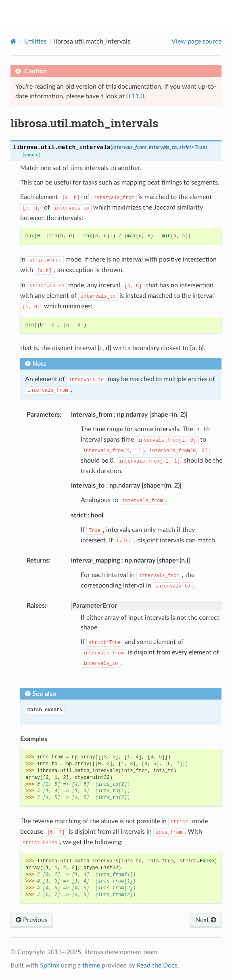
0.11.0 (135, 96)
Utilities (35, 42)
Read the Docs (157, 965)
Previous (32, 920)
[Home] (14, 41)
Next (206, 920)
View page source (196, 42)
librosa (121, 12)
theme (91, 965)
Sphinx (50, 965)
